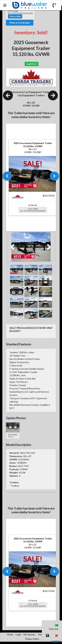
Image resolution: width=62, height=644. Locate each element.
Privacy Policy (32, 639)
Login (18, 634)
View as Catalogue (20, 23)
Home (10, 634)
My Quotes (29, 634)
